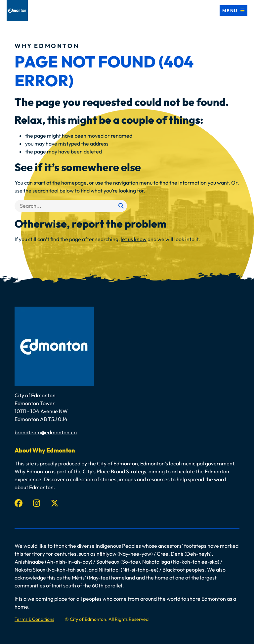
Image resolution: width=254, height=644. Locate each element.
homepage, (75, 183)
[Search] (71, 206)
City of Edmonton (117, 463)
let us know (134, 239)
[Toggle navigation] (233, 11)
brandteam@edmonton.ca (46, 432)
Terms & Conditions (34, 619)
